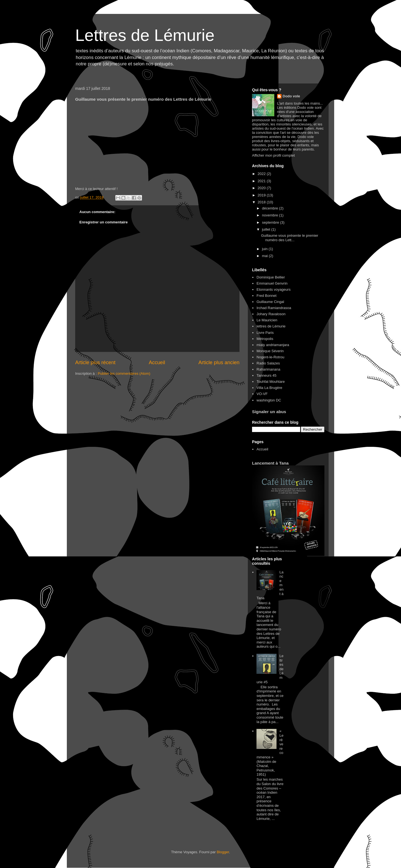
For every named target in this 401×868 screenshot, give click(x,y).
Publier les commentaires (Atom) (124, 373)
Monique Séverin (270, 351)
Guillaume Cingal (270, 302)
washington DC (269, 400)
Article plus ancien (219, 363)
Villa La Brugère (269, 388)
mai (266, 256)
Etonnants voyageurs (273, 289)
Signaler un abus (269, 412)
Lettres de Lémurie (145, 35)
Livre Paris (265, 333)
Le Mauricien (267, 320)
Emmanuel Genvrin (272, 283)
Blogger (223, 852)
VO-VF (262, 394)
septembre (271, 222)
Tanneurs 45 (266, 375)
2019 (262, 195)
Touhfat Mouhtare (271, 382)
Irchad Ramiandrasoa (274, 308)
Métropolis (265, 339)
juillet (267, 229)
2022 (262, 174)
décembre (271, 208)
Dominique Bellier (271, 277)
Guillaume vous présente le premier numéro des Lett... (289, 238)
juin (265, 249)
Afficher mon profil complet (273, 155)
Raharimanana (268, 369)
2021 (262, 181)
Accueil (157, 363)
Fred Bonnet (266, 296)
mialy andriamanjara (273, 345)
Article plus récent (95, 363)
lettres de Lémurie (271, 326)
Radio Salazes (268, 363)
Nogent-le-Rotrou (270, 357)
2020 (262, 188)
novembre (271, 215)
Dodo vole (291, 96)
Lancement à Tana (270, 463)
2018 (262, 202)
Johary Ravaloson (271, 314)
